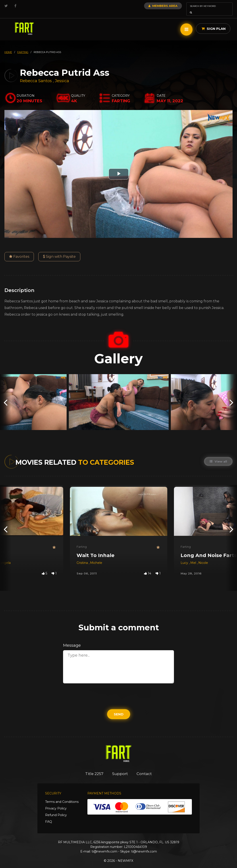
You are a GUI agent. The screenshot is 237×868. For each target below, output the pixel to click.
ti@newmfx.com (104, 845)
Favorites (19, 250)
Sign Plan (214, 22)
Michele (96, 557)
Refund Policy (56, 809)
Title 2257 (94, 768)
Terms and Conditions (62, 796)
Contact (144, 768)
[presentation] (6, 396)
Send (119, 708)
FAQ (49, 815)
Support (120, 768)
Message (72, 639)
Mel (194, 557)
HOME (8, 46)
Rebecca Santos (36, 75)
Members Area (151, 6)
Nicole (203, 557)
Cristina (83, 557)
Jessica (62, 75)
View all (218, 455)
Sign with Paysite (59, 250)
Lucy (185, 557)
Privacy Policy (56, 802)
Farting (82, 540)
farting (23, 46)
